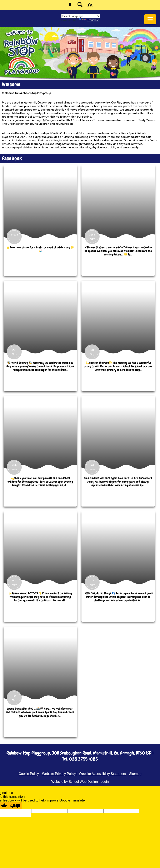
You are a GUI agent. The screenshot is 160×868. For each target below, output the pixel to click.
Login (105, 782)
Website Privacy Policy (59, 774)
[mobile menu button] (150, 19)
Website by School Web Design (75, 782)
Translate (89, 20)
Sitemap (135, 774)
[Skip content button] (70, 6)
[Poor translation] (15, 806)
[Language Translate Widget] (81, 16)
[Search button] (80, 6)
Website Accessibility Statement (102, 774)
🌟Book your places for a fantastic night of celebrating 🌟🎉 (40, 249)
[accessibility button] (90, 6)
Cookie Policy (29, 774)
